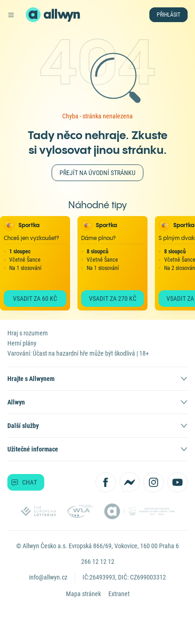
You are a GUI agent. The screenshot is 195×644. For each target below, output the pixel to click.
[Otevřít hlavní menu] (11, 15)
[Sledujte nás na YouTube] (177, 482)
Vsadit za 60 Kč (35, 299)
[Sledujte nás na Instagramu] (154, 482)
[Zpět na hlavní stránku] (33, 15)
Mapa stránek (83, 594)
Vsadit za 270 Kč (113, 299)
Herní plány (22, 343)
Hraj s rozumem (28, 333)
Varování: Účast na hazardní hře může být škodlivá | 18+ (78, 353)
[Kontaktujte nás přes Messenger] (130, 482)
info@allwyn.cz (48, 577)
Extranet (119, 594)
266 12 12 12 (98, 562)
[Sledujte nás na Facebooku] (106, 482)
